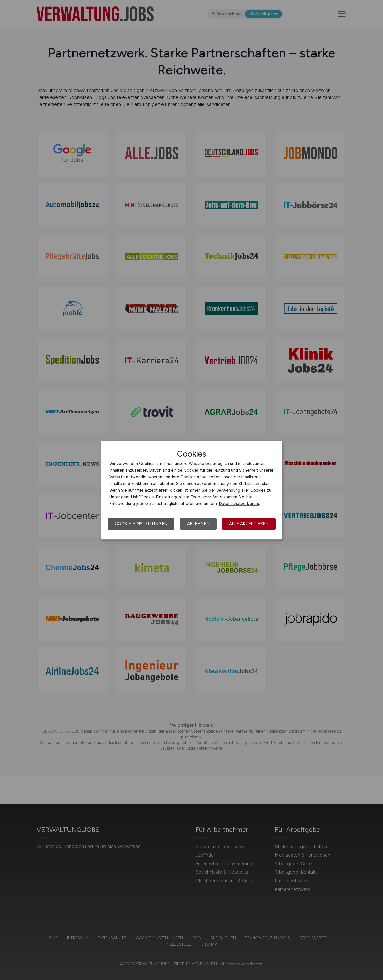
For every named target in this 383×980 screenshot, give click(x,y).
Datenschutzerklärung (240, 504)
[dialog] (192, 490)
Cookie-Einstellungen (141, 524)
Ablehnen (198, 524)
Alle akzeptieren (249, 524)
